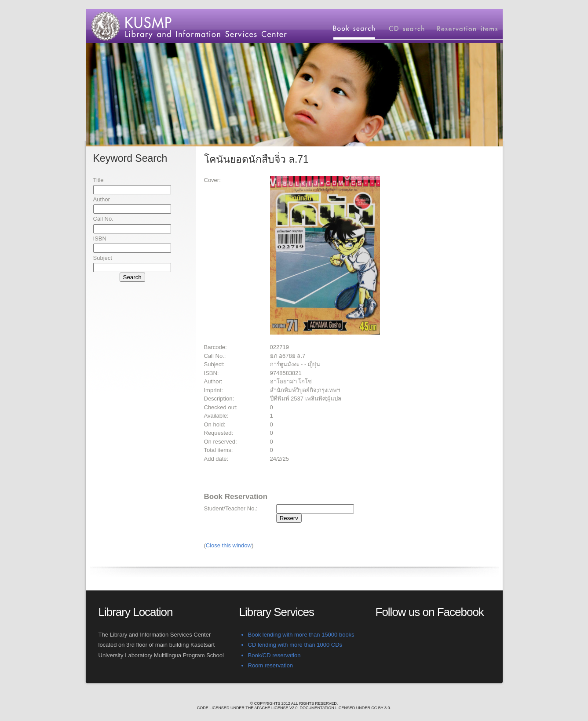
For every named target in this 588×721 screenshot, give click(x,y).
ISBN (100, 239)
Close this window (229, 545)
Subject (103, 258)
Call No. (103, 219)
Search (132, 277)
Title (99, 180)
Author (102, 199)
